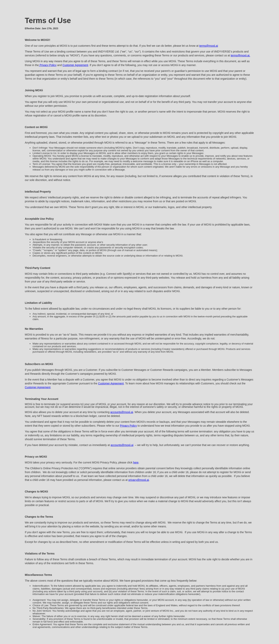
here (136, 462)
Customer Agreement (75, 65)
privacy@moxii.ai (139, 480)
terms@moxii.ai (209, 46)
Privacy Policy (48, 65)
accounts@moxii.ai (122, 412)
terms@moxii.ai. (241, 55)
